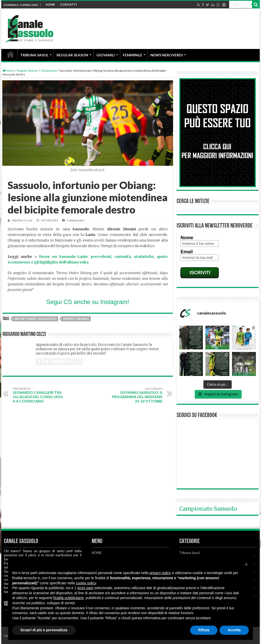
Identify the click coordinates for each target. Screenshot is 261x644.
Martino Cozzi (22, 220)
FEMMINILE (133, 55)
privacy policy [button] (160, 573)
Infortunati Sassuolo (35, 319)
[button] (246, 564)
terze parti (85, 588)
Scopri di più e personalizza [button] (44, 630)
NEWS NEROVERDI (167, 55)
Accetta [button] (234, 630)
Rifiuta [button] (204, 630)
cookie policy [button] (86, 583)
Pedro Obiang (76, 319)
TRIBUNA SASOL (34, 55)
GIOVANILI (106, 55)
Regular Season (28, 71)
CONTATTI (69, 4)
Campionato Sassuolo (208, 509)
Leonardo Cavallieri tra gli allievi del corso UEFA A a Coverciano (39, 395)
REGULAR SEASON (72, 55)
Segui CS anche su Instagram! (88, 302)
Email (187, 252)
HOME (50, 4)
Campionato (49, 71)
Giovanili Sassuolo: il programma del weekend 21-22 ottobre (136, 395)
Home (9, 71)
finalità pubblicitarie (68, 598)
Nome (187, 238)
